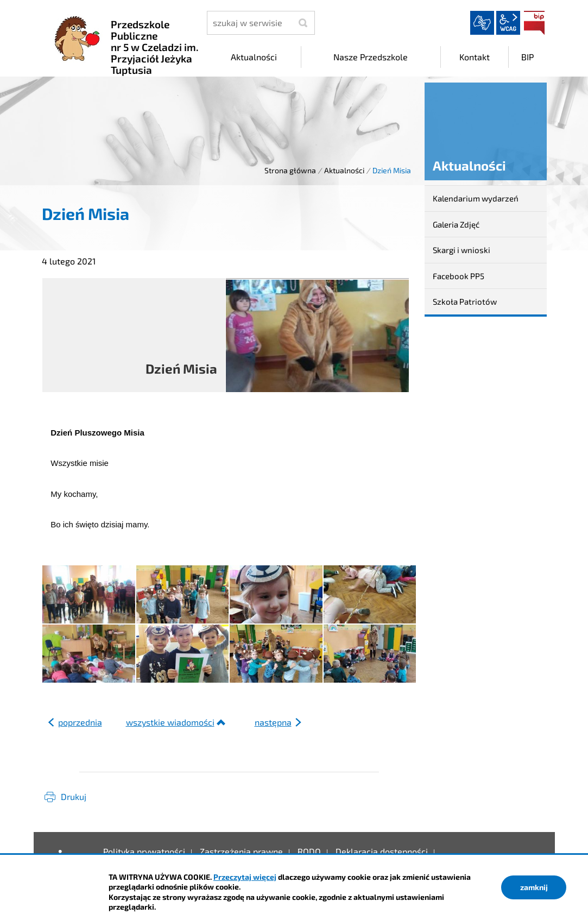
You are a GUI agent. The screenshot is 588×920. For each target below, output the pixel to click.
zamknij (534, 887)
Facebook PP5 (459, 276)
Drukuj (74, 796)
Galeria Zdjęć (456, 224)
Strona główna (290, 170)
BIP (534, 23)
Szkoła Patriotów (465, 301)
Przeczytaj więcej (245, 877)
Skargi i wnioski (461, 250)
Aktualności (344, 170)
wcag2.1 (508, 23)
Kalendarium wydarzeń (476, 198)
